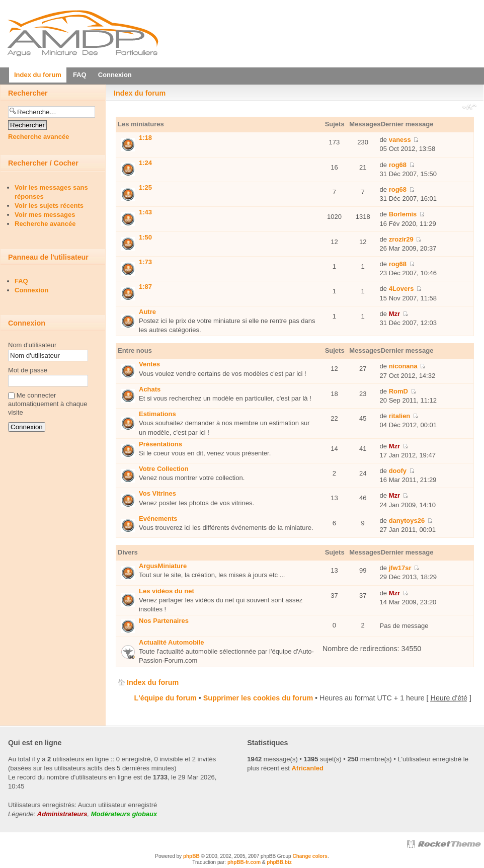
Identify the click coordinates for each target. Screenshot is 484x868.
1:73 (145, 262)
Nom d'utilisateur (32, 345)
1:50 (145, 237)
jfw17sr (400, 568)
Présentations (160, 444)
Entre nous (135, 350)
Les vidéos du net (167, 591)
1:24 (145, 163)
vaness (400, 140)
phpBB (191, 856)
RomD (398, 391)
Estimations (157, 414)
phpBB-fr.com (244, 862)
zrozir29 (401, 239)
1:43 (145, 212)
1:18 (145, 138)
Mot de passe (28, 370)
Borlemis (403, 214)
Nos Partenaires (164, 621)
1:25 (145, 187)
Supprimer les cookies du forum (258, 698)
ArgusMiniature (163, 566)
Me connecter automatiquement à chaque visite (48, 404)
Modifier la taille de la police (469, 108)
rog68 (398, 165)
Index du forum (140, 93)
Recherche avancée (38, 137)
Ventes (149, 364)
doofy (398, 471)
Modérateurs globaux (124, 814)
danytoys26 (407, 521)
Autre (147, 312)
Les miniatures (141, 124)
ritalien (400, 416)
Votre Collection (164, 469)
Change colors (310, 856)
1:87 (145, 287)
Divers (128, 552)
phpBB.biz (279, 862)
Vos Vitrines (157, 493)
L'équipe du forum (166, 698)
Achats (150, 389)
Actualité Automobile (172, 642)
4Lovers (401, 289)
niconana (403, 366)
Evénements (158, 519)
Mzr (394, 314)
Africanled (307, 768)
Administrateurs (62, 814)
